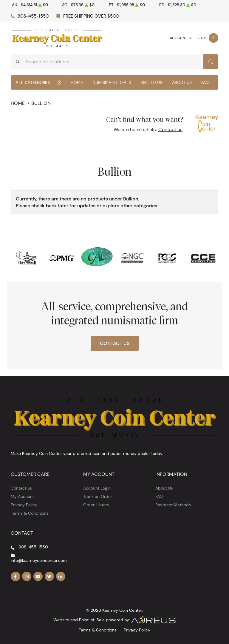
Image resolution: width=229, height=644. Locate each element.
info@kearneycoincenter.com (39, 560)
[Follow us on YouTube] (38, 576)
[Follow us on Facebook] (16, 576)
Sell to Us (151, 82)
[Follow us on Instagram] (27, 576)
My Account (22, 496)
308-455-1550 (33, 16)
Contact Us (115, 343)
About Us (182, 82)
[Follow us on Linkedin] (61, 576)
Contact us (170, 129)
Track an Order (98, 496)
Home (77, 82)
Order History (96, 505)
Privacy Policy (24, 505)
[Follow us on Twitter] (49, 576)
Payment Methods (173, 505)
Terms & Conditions (30, 513)
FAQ (205, 82)
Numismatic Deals (112, 82)
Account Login (97, 488)
